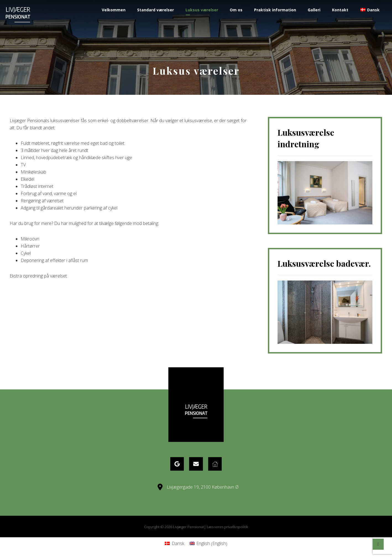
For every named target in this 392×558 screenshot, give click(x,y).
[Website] (215, 464)
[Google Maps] (177, 464)
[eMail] (196, 464)
